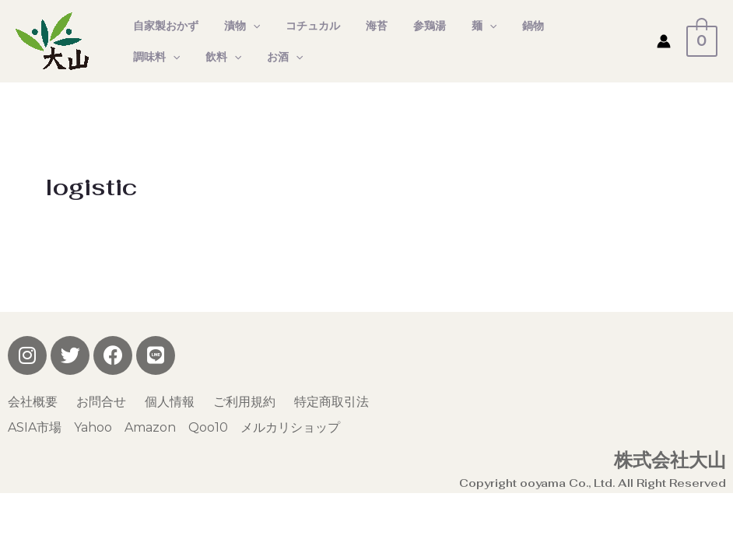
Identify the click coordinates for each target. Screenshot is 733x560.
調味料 (564, 26)
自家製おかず (163, 26)
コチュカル (303, 26)
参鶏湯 (412, 26)
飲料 (149, 57)
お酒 (206, 57)
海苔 (363, 26)
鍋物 (508, 26)
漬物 (236, 26)
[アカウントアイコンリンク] (672, 41)
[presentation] (247, 26)
